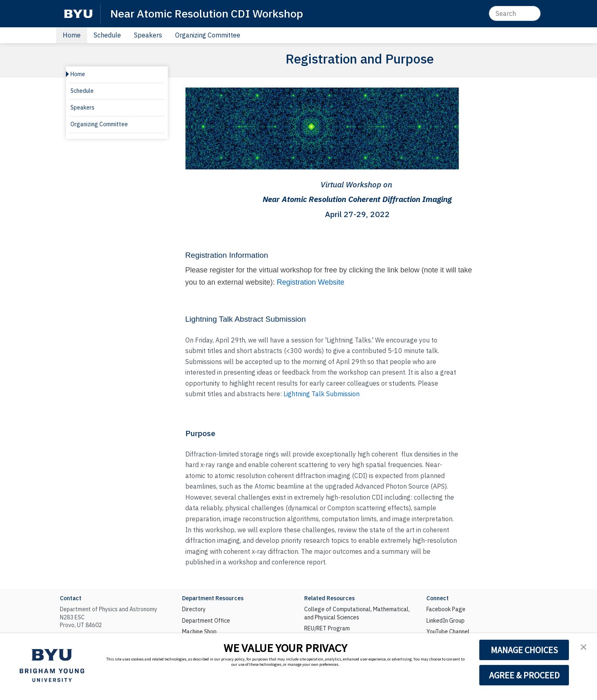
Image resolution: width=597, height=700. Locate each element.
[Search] (515, 13)
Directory (194, 609)
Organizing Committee (208, 35)
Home (72, 35)
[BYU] (78, 14)
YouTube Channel (448, 632)
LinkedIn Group (446, 621)
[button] (584, 647)
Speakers (148, 35)
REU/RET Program (327, 628)
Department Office (206, 621)
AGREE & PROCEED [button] (524, 675)
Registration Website (311, 282)
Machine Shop (199, 632)
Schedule (107, 35)
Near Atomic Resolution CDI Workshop (207, 13)
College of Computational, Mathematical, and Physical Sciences (357, 613)
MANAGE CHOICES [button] (524, 650)
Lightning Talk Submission (322, 394)
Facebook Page (446, 609)
